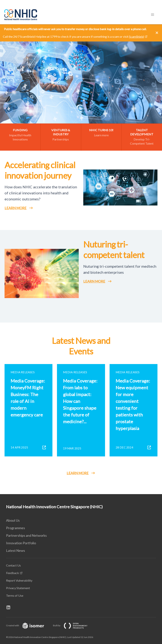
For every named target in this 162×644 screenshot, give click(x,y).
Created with (28, 625)
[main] (81, 259)
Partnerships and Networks (26, 535)
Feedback (12, 573)
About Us (13, 520)
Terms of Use (15, 595)
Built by (73, 625)
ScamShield (136, 36)
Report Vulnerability (19, 580)
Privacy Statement (18, 588)
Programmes (16, 528)
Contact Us (13, 565)
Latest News (16, 550)
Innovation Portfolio (21, 543)
